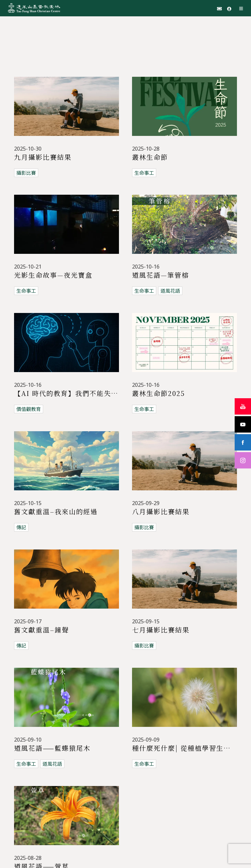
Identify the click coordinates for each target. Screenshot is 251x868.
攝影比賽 (26, 173)
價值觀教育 (29, 409)
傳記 (21, 516)
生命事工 (144, 173)
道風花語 (170, 291)
